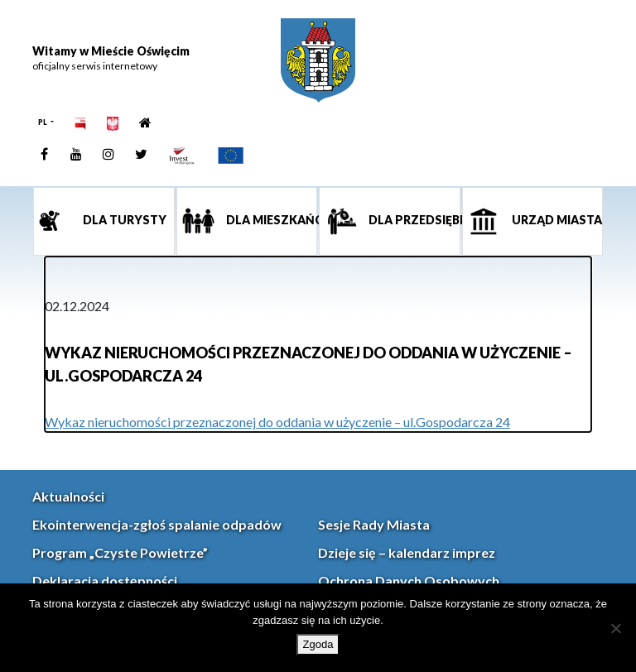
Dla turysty (123, 220)
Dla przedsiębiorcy (413, 220)
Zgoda (318, 644)
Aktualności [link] (68, 496)
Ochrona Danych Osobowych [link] (409, 581)
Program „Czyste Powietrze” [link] (120, 552)
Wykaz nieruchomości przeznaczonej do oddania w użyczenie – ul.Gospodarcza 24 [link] (277, 422)
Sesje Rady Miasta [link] (374, 524)
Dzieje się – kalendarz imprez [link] (407, 552)
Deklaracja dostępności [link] (105, 581)
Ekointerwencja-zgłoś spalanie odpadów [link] (157, 524)
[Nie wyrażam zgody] (615, 628)
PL (43, 122)
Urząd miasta (556, 220)
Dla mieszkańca (271, 220)
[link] (318, 60)
